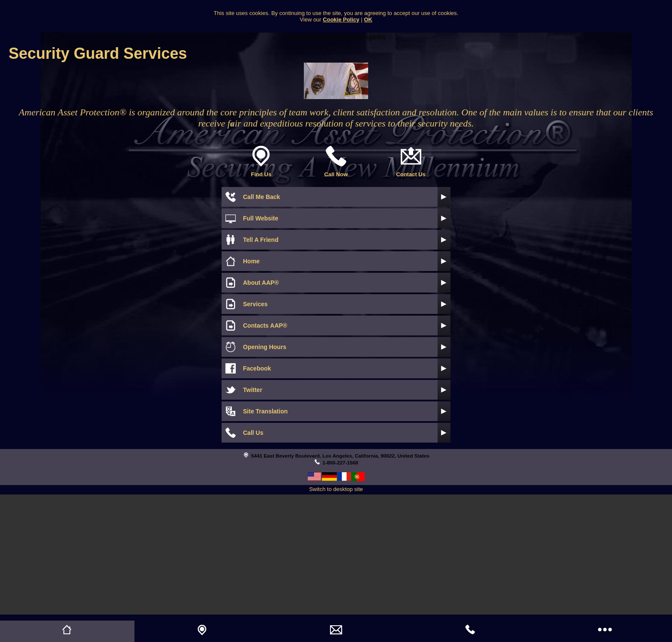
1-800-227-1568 (340, 463)
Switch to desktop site (336, 489)
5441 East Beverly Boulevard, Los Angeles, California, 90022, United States (340, 456)
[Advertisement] (336, 555)
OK (368, 20)
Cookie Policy (341, 20)
